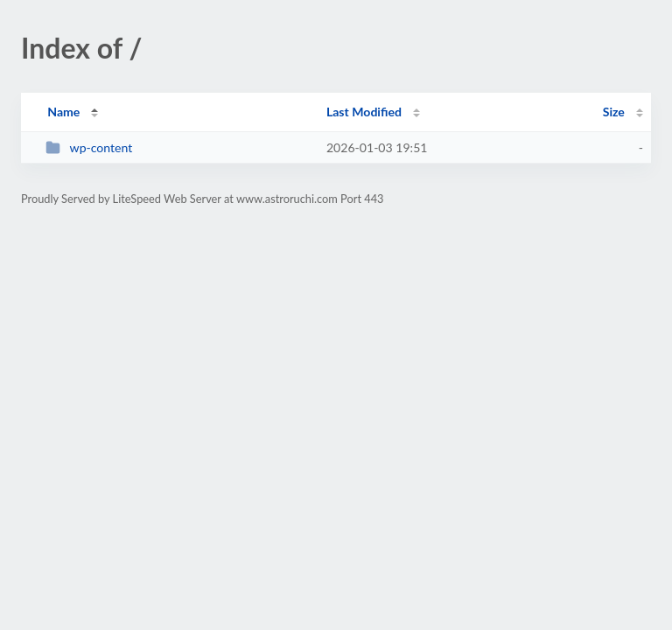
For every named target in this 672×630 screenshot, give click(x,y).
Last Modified (364, 112)
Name (63, 112)
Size (614, 112)
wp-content (89, 147)
